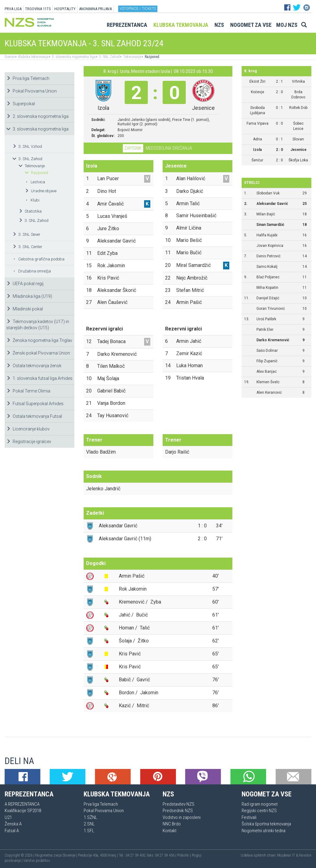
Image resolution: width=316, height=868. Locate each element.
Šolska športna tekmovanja (266, 824)
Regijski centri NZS (259, 811)
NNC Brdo (172, 824)
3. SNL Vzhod (27, 146)
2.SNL (89, 824)
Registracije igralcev (29, 442)
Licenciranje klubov (28, 429)
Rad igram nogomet (260, 804)
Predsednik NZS (178, 811)
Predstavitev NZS (179, 804)
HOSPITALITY (65, 9)
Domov (10, 57)
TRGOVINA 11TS (38, 9)
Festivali (249, 817)
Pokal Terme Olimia (28, 391)
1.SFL (89, 831)
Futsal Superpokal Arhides (35, 404)
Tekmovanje (132, 57)
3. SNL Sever (26, 234)
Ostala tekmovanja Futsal (34, 416)
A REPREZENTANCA (22, 804)
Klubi (33, 200)
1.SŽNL (90, 817)
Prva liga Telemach (28, 78)
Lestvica (35, 182)
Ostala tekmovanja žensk (34, 366)
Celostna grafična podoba (39, 259)
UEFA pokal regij (25, 284)
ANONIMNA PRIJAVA (95, 9)
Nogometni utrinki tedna (264, 831)
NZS (219, 25)
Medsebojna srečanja (169, 148)
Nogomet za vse (251, 25)
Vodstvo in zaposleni (182, 817)
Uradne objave (41, 191)
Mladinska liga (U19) (29, 296)
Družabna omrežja (32, 271)
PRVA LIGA (13, 9)
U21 (8, 817)
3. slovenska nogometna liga (73, 57)
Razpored (152, 57)
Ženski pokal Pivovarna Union (38, 353)
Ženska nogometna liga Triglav (39, 340)
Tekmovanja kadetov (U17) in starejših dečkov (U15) (38, 325)
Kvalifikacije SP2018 (23, 811)
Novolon (305, 855)
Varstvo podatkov (37, 861)
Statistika (30, 211)
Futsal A (12, 831)
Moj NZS (287, 25)
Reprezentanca (127, 25)
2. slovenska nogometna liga (37, 116)
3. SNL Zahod (109, 57)
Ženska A (13, 824)
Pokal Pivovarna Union (31, 91)
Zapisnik (133, 148)
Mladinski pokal (25, 309)
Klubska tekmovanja (181, 25)
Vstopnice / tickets (138, 8)
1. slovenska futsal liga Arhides (39, 378)
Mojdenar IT (286, 855)
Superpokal (21, 104)
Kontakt (170, 831)
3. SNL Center (27, 247)
